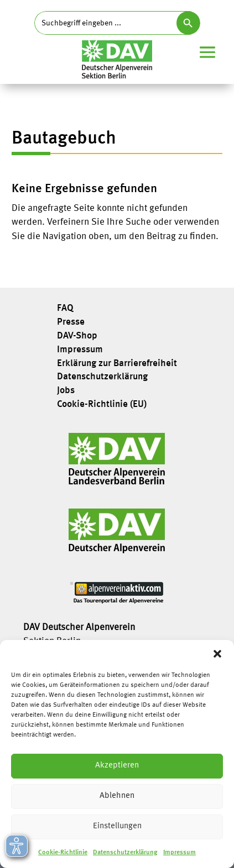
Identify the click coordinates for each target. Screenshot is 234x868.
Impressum (180, 853)
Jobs (66, 391)
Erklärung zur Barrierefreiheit (117, 364)
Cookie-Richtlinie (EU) (102, 405)
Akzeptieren (117, 766)
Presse (71, 322)
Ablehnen (117, 796)
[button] (217, 654)
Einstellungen (117, 826)
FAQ (65, 309)
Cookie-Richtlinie (63, 853)
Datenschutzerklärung (125, 853)
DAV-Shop (77, 336)
